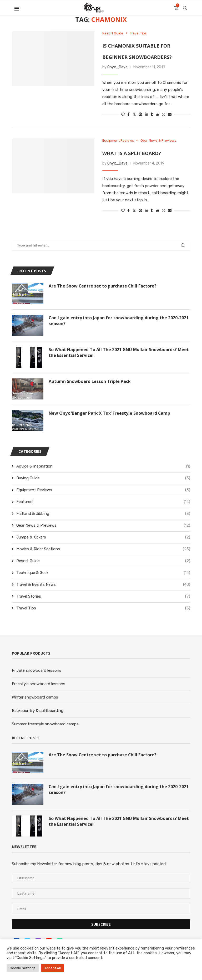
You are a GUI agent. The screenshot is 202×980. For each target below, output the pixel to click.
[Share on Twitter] (134, 115)
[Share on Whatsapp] (164, 115)
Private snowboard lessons (37, 671)
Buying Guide (103, 478)
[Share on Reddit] (158, 115)
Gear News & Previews (103, 526)
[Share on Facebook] (128, 115)
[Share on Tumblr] (152, 115)
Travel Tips (103, 609)
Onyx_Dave (117, 67)
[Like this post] (123, 115)
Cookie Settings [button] (23, 968)
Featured (103, 502)
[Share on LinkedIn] (147, 115)
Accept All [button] (53, 968)
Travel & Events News (103, 585)
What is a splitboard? (132, 153)
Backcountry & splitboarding (38, 711)
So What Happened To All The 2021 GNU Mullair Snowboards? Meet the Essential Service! (119, 353)
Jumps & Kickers (103, 538)
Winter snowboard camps (35, 697)
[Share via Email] (170, 115)
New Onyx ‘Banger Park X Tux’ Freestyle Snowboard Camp (110, 413)
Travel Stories (103, 597)
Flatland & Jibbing (103, 514)
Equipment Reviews (103, 490)
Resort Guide (103, 561)
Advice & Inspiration (103, 467)
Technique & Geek (103, 573)
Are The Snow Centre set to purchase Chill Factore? (103, 286)
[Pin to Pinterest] (140, 115)
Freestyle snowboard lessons (39, 684)
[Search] (185, 8)
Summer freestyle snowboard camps (45, 724)
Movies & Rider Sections (103, 549)
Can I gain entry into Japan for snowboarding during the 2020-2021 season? (119, 321)
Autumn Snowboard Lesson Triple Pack (90, 382)
